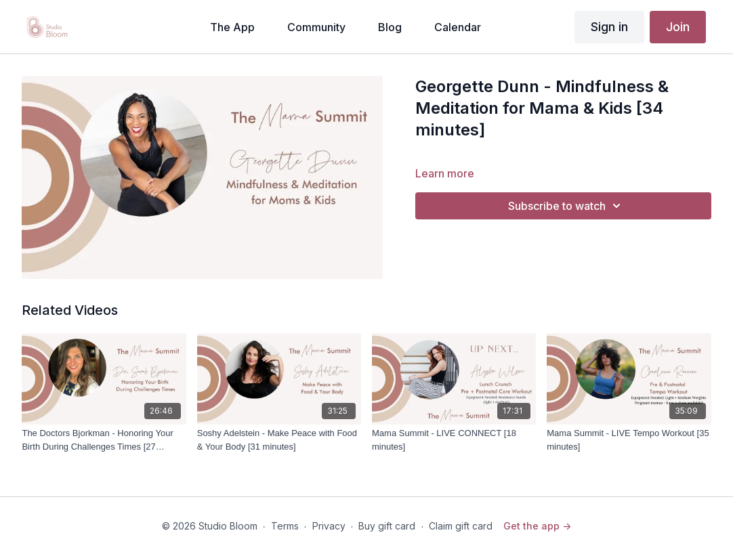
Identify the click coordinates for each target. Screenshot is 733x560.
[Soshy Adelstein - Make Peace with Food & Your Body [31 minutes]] (279, 440)
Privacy (329, 526)
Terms (285, 526)
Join (678, 27)
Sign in (609, 27)
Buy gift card (387, 526)
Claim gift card (461, 526)
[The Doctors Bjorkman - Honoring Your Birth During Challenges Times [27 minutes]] (104, 440)
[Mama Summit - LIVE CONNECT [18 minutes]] (454, 440)
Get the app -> (537, 526)
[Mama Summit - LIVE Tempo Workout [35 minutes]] (629, 440)
